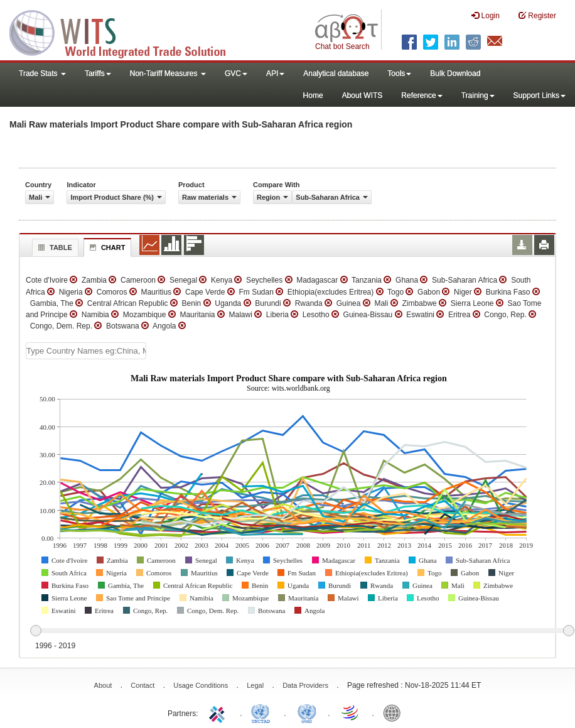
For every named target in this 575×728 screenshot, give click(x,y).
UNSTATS (307, 712)
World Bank (395, 712)
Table (54, 247)
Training (478, 95)
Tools (399, 73)
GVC (236, 73)
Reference (422, 95)
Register (537, 15)
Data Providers (305, 685)
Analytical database (336, 73)
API (275, 73)
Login (486, 15)
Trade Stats (42, 73)
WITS (126, 31)
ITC (219, 712)
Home (313, 95)
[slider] (302, 631)
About (103, 685)
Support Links (540, 95)
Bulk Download (455, 73)
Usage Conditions (201, 685)
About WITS (363, 95)
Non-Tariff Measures (168, 73)
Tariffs (98, 73)
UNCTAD (263, 712)
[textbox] (86, 351)
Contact (142, 685)
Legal (255, 685)
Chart (106, 247)
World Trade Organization (351, 712)
